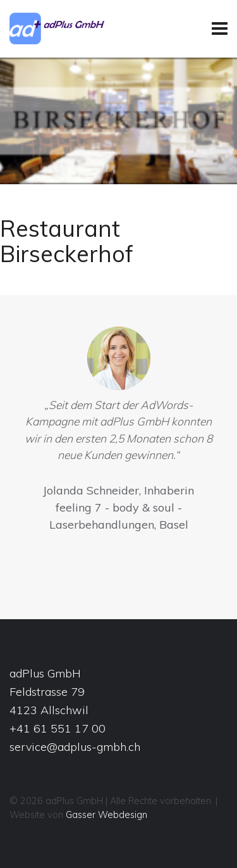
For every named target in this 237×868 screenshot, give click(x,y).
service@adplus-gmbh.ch (75, 747)
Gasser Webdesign (106, 815)
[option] (118, 432)
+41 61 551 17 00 (58, 728)
